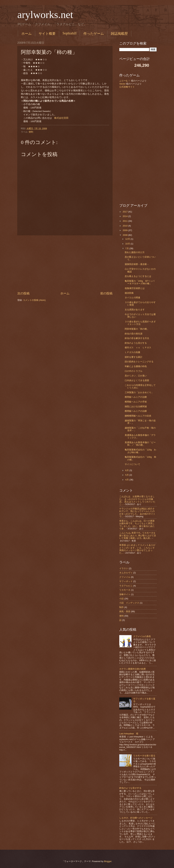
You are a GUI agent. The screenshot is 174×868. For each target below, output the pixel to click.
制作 (121, 607)
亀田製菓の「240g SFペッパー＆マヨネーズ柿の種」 (140, 282)
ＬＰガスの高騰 (132, 352)
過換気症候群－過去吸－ (137, 264)
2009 (125, 230)
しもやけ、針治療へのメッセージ (136, 818)
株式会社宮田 (61, 118)
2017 (125, 212)
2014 (125, 216)
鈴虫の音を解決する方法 (137, 338)
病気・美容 (125, 611)
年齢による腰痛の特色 (136, 366)
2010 (125, 226)
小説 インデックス (129, 603)
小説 (121, 599)
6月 (127, 470)
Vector (122, 84)
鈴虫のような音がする (136, 343)
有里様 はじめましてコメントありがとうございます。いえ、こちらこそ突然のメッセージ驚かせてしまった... (137, 549)
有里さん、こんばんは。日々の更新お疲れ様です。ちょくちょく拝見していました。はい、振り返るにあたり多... (137, 525)
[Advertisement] (65, 263)
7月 (127, 248)
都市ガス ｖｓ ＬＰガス (138, 348)
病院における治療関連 (136, 406)
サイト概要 (47, 34)
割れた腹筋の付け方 (135, 252)
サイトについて (132, 464)
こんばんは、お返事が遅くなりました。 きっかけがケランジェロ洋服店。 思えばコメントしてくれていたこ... (137, 500)
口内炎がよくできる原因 (137, 380)
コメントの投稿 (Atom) (34, 300)
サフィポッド (126, 581)
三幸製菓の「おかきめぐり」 (139, 392)
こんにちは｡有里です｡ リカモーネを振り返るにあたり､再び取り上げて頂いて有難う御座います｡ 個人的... (138, 535)
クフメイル (125, 577)
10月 (128, 244)
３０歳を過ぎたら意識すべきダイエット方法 (140, 323)
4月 (127, 480)
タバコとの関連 (132, 298)
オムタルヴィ (126, 573)
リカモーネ (125, 590)
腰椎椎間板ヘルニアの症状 (138, 416)
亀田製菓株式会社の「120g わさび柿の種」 (140, 451)
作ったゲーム (94, 34)
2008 (125, 235)
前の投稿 (106, 293)
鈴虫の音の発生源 (134, 334)
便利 (31, 132)
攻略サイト (125, 594)
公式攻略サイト (127, 87)
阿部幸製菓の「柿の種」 (137, 329)
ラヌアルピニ (126, 586)
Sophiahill (69, 33)
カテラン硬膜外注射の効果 (133, 669)
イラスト (124, 568)
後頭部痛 (129, 293)
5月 (127, 475)
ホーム (27, 34)
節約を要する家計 (134, 357)
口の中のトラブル (134, 371)
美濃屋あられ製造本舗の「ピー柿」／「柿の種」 (140, 444)
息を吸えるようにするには (138, 276)
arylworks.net (45, 15)
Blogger (108, 861)
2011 (125, 221)
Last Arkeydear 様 (129, 734)
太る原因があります (135, 310)
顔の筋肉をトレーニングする (139, 362)
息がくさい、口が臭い (136, 376)
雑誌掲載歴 (119, 34)
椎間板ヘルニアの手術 (136, 402)
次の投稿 (23, 293)
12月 (128, 239)
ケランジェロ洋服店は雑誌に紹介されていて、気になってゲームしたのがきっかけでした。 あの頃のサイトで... (137, 513)
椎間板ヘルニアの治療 (136, 397)
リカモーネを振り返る (144, 756)
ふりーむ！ (125, 81)
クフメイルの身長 (142, 636)
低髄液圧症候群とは (135, 288)
